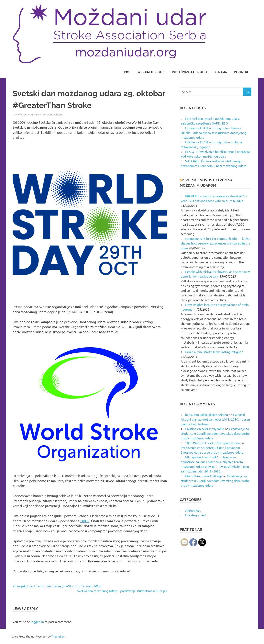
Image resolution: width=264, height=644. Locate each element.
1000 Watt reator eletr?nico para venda (212, 443)
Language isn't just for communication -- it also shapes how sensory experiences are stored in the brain (215, 243)
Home (127, 72)
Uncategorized (53, 114)
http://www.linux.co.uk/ (202, 457)
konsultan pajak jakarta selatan (207, 414)
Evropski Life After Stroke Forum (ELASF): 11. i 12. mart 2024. (58, 586)
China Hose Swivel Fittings (204, 476)
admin (35, 114)
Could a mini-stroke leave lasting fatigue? (214, 352)
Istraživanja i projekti (190, 72)
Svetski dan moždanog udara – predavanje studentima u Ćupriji (121, 591)
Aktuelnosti (193, 510)
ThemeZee (58, 636)
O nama (221, 72)
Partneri (241, 72)
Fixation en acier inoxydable (205, 429)
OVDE (85, 521)
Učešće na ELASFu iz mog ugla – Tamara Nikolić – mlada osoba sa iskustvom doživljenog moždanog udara (214, 133)
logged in (37, 622)
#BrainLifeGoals (152, 72)
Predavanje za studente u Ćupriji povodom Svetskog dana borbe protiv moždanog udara (215, 433)
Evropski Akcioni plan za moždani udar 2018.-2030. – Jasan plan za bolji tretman (215, 419)
